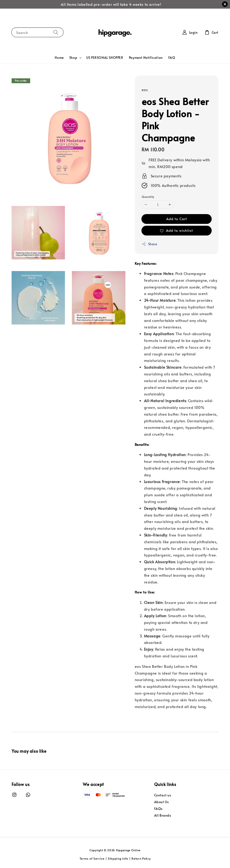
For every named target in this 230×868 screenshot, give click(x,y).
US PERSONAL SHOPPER (105, 58)
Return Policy (141, 858)
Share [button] (149, 244)
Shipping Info (118, 858)
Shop (73, 58)
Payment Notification (146, 58)
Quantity (148, 197)
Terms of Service (92, 858)
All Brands (163, 815)
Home (59, 58)
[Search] (56, 32)
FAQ (172, 58)
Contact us (163, 795)
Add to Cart (177, 219)
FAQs (158, 809)
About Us (161, 802)
